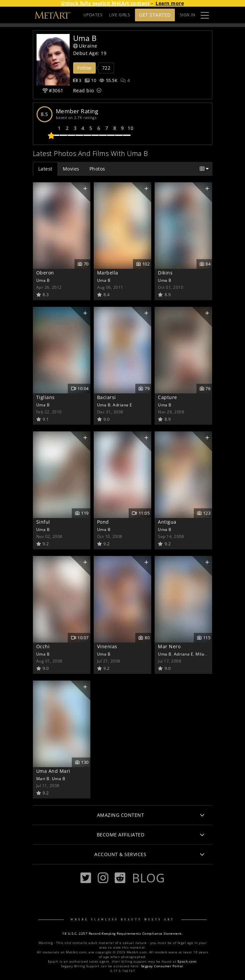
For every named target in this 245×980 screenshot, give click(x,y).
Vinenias (107, 646)
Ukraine (85, 46)
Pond (103, 522)
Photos (97, 169)
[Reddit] (120, 878)
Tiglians (46, 397)
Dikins (165, 273)
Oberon (45, 273)
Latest (45, 169)
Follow (84, 68)
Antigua (167, 522)
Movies (71, 169)
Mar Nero (169, 646)
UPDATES (93, 15)
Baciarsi (107, 397)
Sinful (43, 522)
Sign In (188, 15)
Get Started (155, 15)
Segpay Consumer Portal (162, 966)
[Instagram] (103, 878)
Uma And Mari (53, 771)
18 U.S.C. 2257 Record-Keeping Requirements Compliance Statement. (122, 934)
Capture (168, 397)
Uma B (43, 280)
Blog (148, 878)
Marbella (108, 273)
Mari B (43, 778)
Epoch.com (187, 962)
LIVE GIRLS (120, 15)
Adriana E (122, 405)
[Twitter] (86, 878)
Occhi (43, 646)
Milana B (204, 654)
